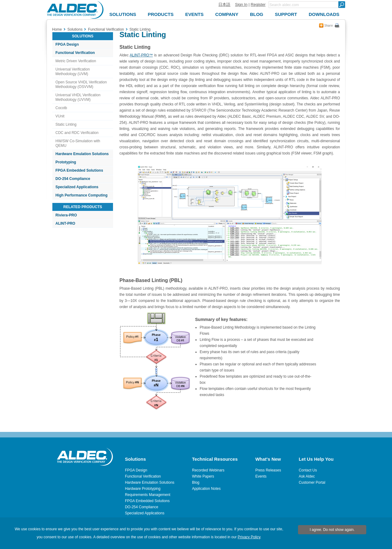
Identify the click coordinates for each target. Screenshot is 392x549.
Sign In (241, 4)
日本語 (224, 4)
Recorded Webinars (208, 470)
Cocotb (61, 108)
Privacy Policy (249, 537)
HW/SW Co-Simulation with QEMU (78, 143)
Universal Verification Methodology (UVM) (73, 72)
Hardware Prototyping (143, 489)
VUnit (60, 116)
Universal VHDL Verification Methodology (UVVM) (78, 97)
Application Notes (206, 489)
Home (57, 29)
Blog (196, 482)
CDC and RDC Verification (77, 133)
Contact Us (308, 470)
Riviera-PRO (66, 215)
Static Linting (66, 124)
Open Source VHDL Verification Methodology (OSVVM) (81, 84)
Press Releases (268, 470)
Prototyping (66, 162)
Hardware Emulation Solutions (82, 154)
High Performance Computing (81, 195)
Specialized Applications (77, 187)
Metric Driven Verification (76, 61)
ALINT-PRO (65, 223)
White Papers (203, 476)
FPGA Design (67, 44)
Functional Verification (75, 53)
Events (261, 476)
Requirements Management (148, 495)
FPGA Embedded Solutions (79, 170)
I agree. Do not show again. (332, 530)
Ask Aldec (307, 476)
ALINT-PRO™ (141, 55)
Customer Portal (312, 482)
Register (258, 4)
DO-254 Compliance (73, 179)
